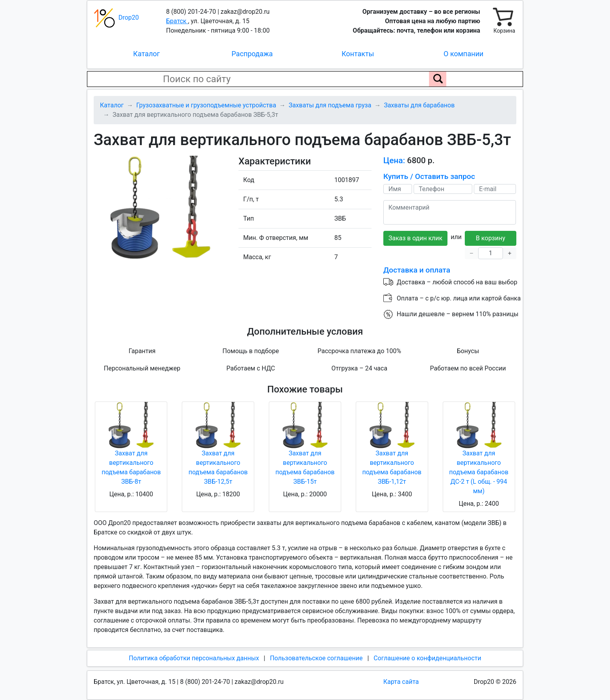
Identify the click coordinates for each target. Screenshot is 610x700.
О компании (463, 54)
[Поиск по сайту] (438, 79)
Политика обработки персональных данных (194, 658)
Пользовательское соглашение (316, 658)
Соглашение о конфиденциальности (427, 658)
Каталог (146, 54)
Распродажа (252, 54)
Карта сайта (401, 682)
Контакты (358, 54)
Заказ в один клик (415, 238)
